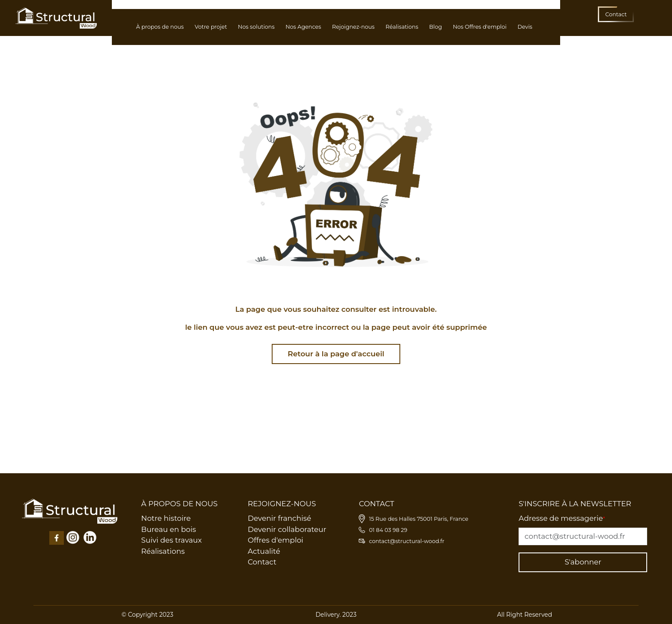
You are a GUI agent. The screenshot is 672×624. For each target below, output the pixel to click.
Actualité (264, 551)
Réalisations (402, 27)
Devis (525, 27)
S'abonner (583, 562)
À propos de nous (160, 27)
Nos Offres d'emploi (480, 27)
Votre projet (211, 27)
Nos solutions (256, 27)
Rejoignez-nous (353, 27)
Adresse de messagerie (562, 518)
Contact (262, 562)
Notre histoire (166, 518)
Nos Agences (303, 27)
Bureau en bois (168, 529)
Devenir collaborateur (287, 529)
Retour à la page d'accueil (336, 354)
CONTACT (376, 504)
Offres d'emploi (276, 540)
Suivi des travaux (171, 540)
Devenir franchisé (279, 518)
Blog (435, 27)
